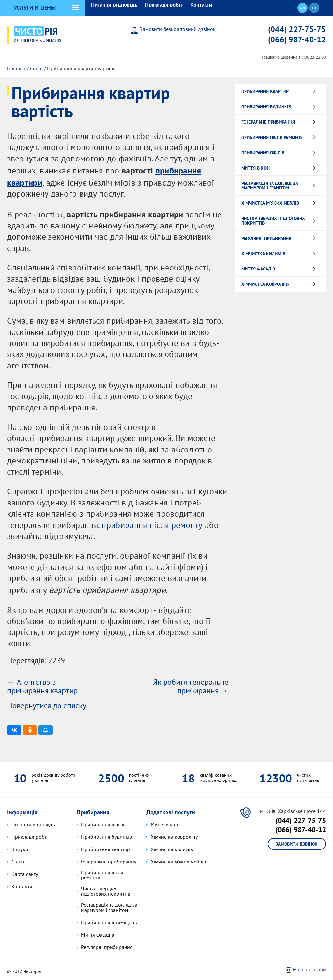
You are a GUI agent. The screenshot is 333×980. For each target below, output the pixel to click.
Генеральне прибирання (268, 121)
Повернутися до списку (47, 705)
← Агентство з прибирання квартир (42, 686)
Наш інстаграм (310, 969)
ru (314, 8)
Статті (36, 68)
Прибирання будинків (266, 106)
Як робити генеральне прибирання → (191, 686)
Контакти (201, 5)
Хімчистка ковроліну (266, 283)
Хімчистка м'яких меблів (270, 202)
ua (303, 8)
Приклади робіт (164, 5)
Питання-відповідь (114, 5)
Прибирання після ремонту (272, 136)
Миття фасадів (258, 268)
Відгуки (20, 849)
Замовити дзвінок (297, 844)
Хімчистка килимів (263, 253)
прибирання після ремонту (152, 525)
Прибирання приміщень (108, 922)
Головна (16, 68)
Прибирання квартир (265, 90)
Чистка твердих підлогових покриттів (273, 220)
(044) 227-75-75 (297, 29)
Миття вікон (255, 167)
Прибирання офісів (263, 152)
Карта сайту (24, 874)
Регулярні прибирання (266, 237)
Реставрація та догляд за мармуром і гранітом (270, 185)
